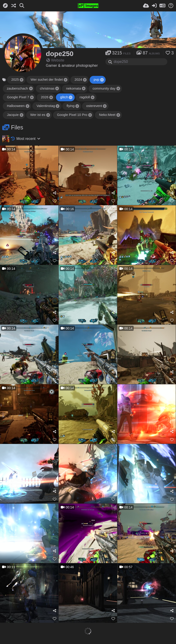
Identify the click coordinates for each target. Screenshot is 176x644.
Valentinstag (46, 106)
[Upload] (146, 6)
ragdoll (85, 97)
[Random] (14, 6)
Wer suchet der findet (47, 80)
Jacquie (13, 115)
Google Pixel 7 (18, 97)
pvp (96, 80)
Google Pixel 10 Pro (72, 115)
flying (70, 106)
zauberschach (17, 88)
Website (55, 60)
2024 (78, 80)
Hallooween (16, 106)
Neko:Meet (107, 115)
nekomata (73, 88)
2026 (45, 97)
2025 (15, 80)
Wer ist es (38, 115)
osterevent (94, 106)
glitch (64, 97)
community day (104, 88)
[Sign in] (154, 6)
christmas (47, 88)
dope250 (60, 54)
